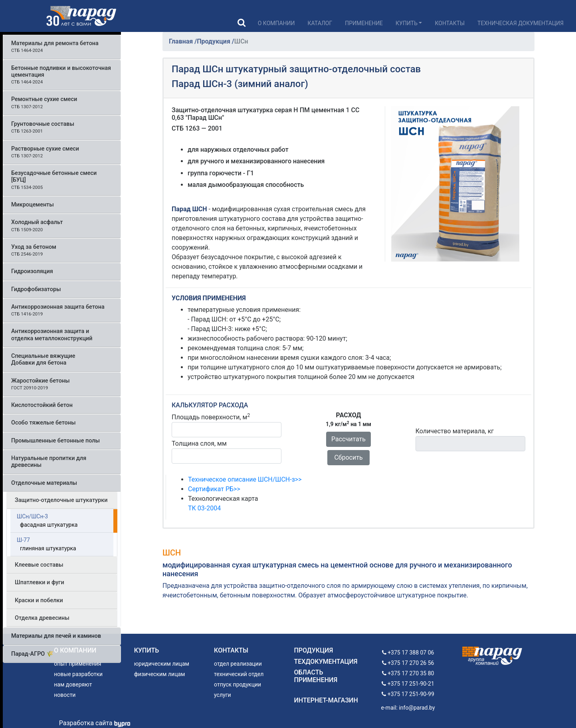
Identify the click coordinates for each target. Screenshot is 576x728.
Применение (364, 23)
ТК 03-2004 (204, 508)
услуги (223, 695)
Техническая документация (521, 23)
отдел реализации (238, 664)
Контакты (450, 23)
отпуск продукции (238, 684)
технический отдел (239, 674)
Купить (407, 23)
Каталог (320, 23)
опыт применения (77, 664)
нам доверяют (73, 684)
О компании (276, 23)
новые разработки (78, 674)
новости (65, 695)
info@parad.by (417, 708)
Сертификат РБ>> (214, 489)
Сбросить (348, 457)
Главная (182, 41)
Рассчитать (348, 439)
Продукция (214, 41)
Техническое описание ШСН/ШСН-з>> (245, 479)
